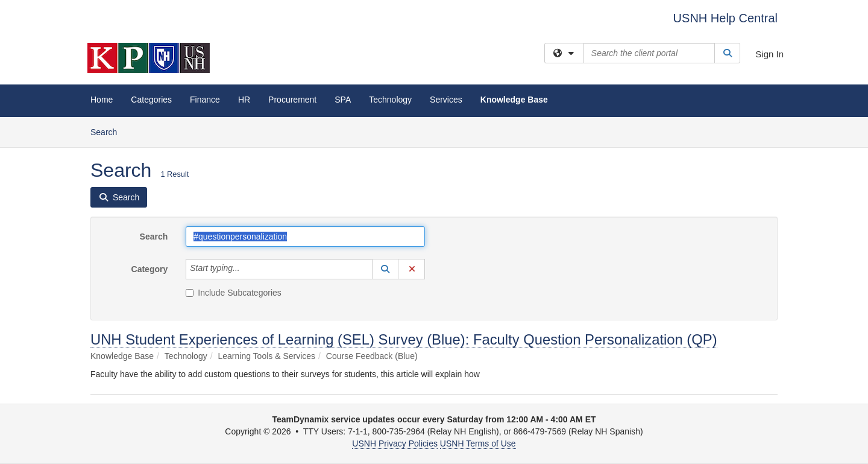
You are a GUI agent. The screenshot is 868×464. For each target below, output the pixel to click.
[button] (385, 269)
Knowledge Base (514, 100)
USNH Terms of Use (478, 443)
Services (446, 100)
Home (102, 100)
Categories (151, 100)
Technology (390, 100)
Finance (205, 100)
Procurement (292, 100)
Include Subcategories (234, 293)
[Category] (247, 269)
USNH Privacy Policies (395, 443)
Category (150, 269)
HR (244, 100)
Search (108, 131)
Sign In (769, 54)
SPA (343, 100)
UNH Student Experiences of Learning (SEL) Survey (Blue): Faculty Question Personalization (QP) (404, 339)
